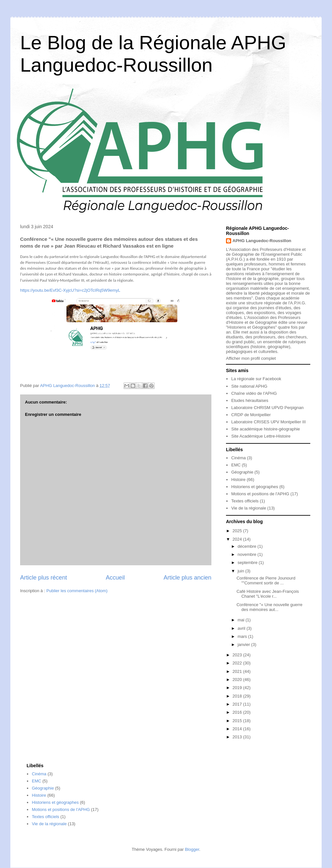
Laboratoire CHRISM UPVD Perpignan (267, 408)
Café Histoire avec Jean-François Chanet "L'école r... (267, 594)
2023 (238, 655)
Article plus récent (44, 578)
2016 (238, 712)
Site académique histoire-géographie (266, 429)
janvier (244, 645)
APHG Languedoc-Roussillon (262, 241)
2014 (238, 729)
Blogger (192, 849)
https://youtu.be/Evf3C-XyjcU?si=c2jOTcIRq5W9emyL (70, 290)
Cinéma (238, 458)
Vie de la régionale (249, 508)
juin (242, 571)
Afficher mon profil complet (251, 358)
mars (243, 636)
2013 (238, 737)
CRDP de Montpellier (251, 415)
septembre (248, 563)
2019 (238, 688)
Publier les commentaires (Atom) (77, 591)
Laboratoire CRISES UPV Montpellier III (268, 422)
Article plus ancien (187, 578)
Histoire (238, 480)
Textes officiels (245, 501)
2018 (238, 696)
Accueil (115, 578)
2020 (238, 680)
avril (242, 628)
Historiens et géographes (255, 487)
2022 (238, 663)
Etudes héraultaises (250, 400)
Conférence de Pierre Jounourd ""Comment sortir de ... (266, 581)
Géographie (242, 472)
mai (242, 620)
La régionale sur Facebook (256, 379)
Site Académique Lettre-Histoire (261, 436)
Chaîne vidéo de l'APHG (254, 393)
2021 (238, 671)
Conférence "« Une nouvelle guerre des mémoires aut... (269, 607)
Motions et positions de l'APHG (260, 494)
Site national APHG (249, 386)
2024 (238, 539)
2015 (238, 721)
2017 (238, 704)
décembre (248, 546)
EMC (236, 465)
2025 (238, 531)
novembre (248, 554)
